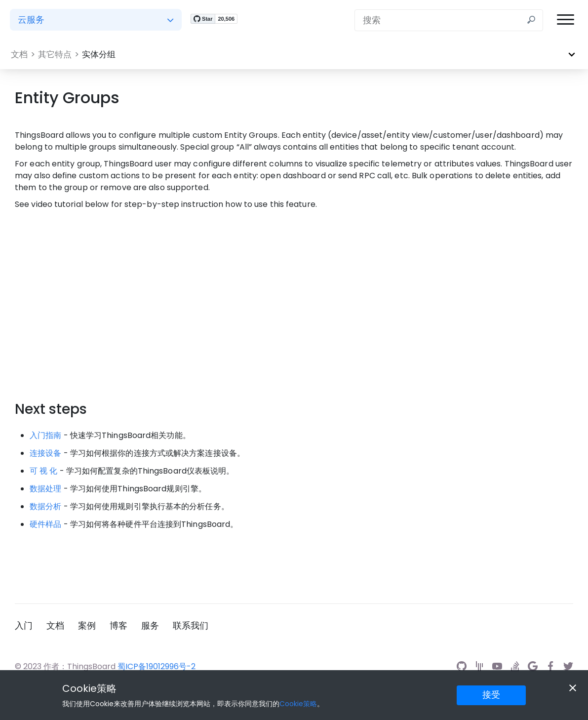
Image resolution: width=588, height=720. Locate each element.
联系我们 (191, 626)
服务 (150, 626)
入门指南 (45, 435)
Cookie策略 (89, 688)
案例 (87, 626)
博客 (118, 626)
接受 (491, 695)
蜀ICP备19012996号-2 (157, 666)
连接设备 (45, 453)
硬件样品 (45, 524)
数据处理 (45, 489)
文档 (55, 626)
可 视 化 (44, 471)
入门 (24, 626)
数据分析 (45, 506)
